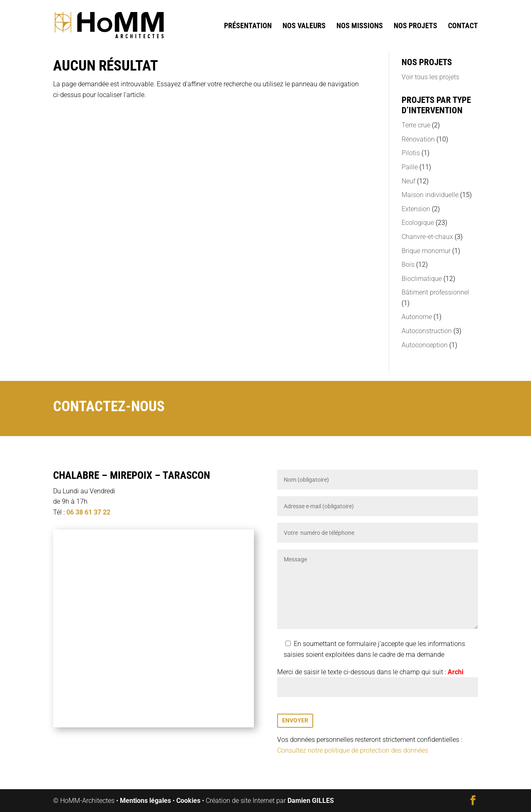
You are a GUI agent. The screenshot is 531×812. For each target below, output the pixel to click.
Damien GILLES (311, 801)
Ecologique (418, 223)
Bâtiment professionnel (435, 292)
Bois (408, 265)
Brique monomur (426, 251)
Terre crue (416, 125)
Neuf (408, 181)
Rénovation (418, 139)
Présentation (248, 26)
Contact (463, 26)
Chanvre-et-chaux (427, 237)
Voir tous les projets (430, 77)
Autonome (417, 317)
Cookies (188, 801)
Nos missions (360, 26)
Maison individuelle (430, 195)
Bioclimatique (422, 279)
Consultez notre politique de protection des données (353, 750)
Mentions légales (145, 801)
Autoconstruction (427, 331)
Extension (416, 209)
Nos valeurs (304, 26)
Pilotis (411, 153)
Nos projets (415, 26)
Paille (410, 167)
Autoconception (425, 345)
